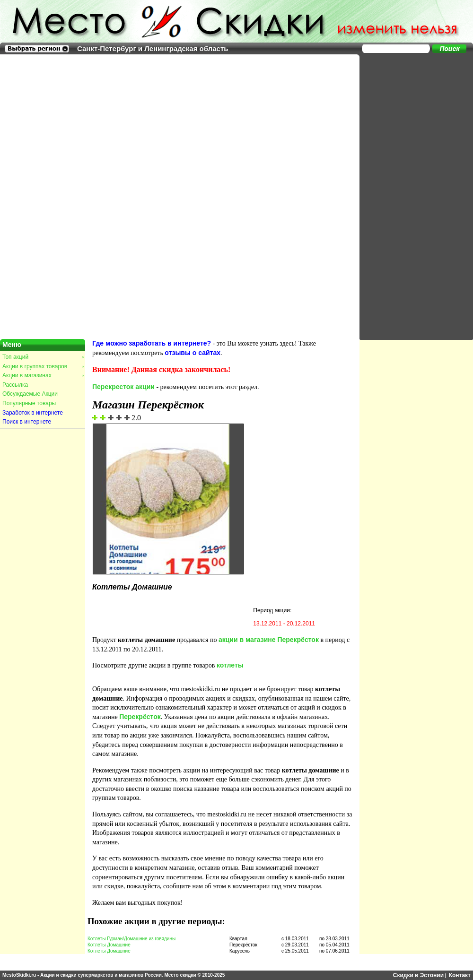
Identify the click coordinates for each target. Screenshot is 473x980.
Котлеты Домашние (109, 945)
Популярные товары (29, 403)
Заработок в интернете (33, 413)
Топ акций (43, 357)
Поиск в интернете (27, 422)
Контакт (460, 975)
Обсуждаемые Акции (30, 394)
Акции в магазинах (43, 375)
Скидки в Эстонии (418, 975)
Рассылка (15, 385)
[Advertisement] (393, 196)
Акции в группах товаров (43, 366)
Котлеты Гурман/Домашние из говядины (131, 939)
